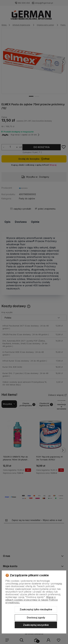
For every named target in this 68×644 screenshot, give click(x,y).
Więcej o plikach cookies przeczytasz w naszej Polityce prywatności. (32, 600)
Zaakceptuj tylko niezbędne (36, 609)
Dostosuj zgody (36, 618)
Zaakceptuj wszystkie (36, 625)
